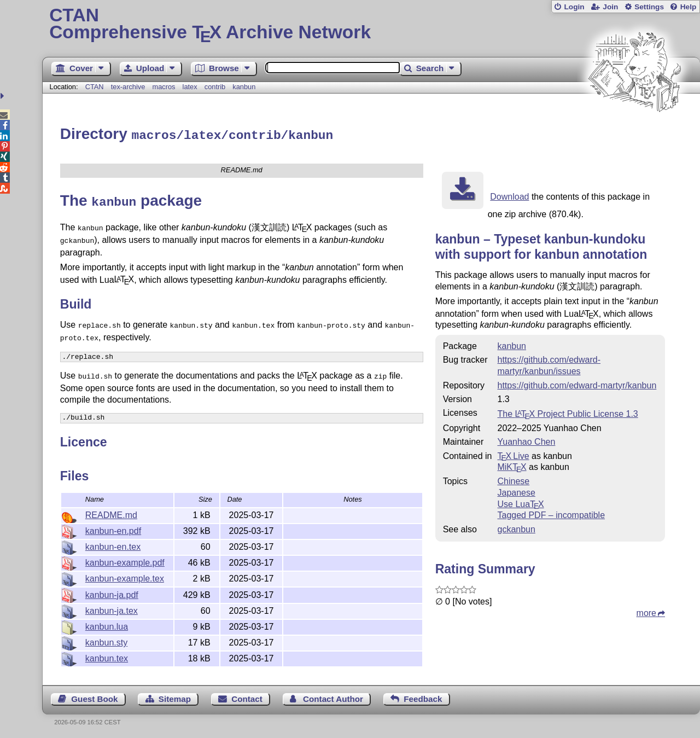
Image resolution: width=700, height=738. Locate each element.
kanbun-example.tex (125, 577)
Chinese (513, 480)
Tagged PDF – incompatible (551, 513)
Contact (247, 697)
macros (164, 87)
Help (689, 7)
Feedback (423, 697)
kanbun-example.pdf (125, 561)
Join (610, 7)
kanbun (244, 87)
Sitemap (175, 697)
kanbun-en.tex (113, 545)
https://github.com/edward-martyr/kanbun (577, 384)
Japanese (516, 491)
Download (509, 195)
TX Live (513, 454)
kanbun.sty (106, 641)
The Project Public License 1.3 (567, 412)
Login (574, 7)
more (646, 611)
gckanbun (516, 528)
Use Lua (520, 502)
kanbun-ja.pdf (112, 593)
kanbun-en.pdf (113, 529)
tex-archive (128, 87)
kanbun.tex (107, 657)
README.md (111, 513)
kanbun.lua (107, 625)
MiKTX (512, 465)
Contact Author (333, 697)
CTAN (95, 87)
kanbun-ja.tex (112, 609)
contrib (215, 87)
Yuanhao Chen (526, 440)
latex (190, 87)
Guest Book (94, 697)
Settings (649, 7)
